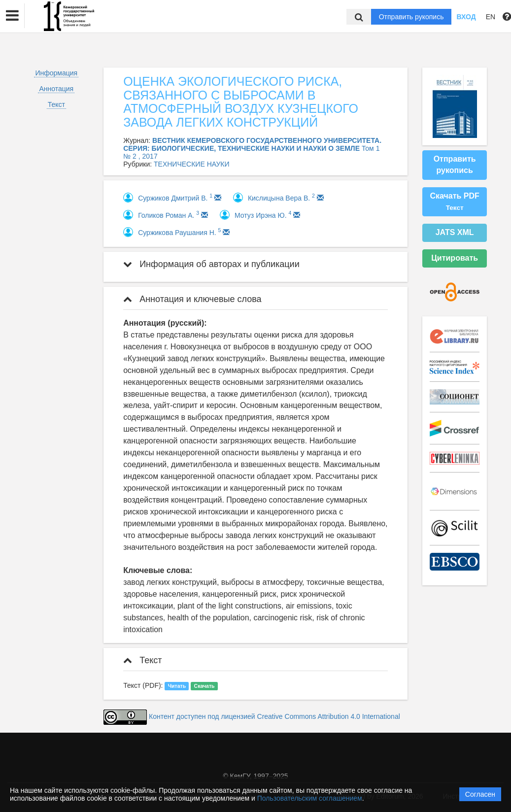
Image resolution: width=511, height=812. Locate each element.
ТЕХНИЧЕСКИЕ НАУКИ (192, 164)
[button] (12, 16)
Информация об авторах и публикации (211, 264)
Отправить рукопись (411, 17)
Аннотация (56, 89)
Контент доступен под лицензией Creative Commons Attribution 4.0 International (274, 716)
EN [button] (491, 17)
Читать (177, 686)
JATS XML (455, 232)
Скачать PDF (454, 202)
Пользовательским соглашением (310, 798)
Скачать (204, 686)
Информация (56, 73)
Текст (56, 104)
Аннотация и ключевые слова (192, 299)
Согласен (480, 794)
